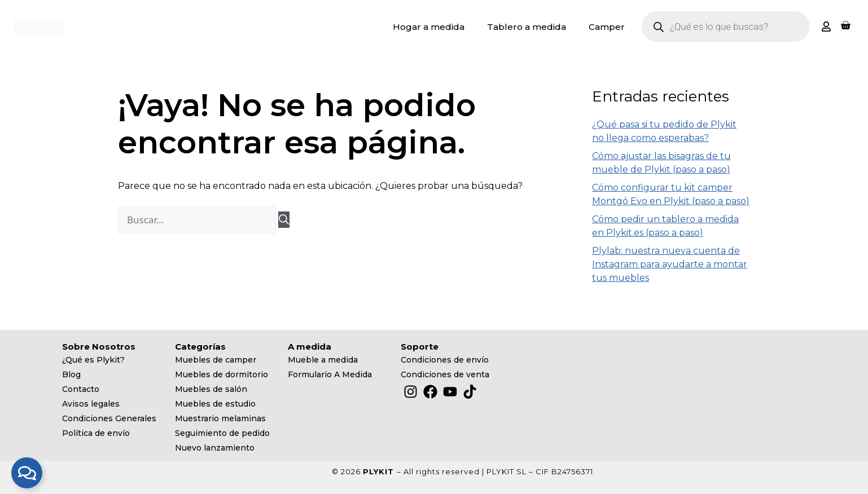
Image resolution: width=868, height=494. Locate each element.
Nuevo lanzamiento (215, 448)
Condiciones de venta (445, 374)
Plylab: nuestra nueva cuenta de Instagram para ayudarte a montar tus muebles (670, 264)
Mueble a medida (323, 360)
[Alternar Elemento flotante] (27, 473)
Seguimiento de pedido (222, 433)
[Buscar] (284, 220)
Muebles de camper (216, 360)
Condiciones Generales (109, 418)
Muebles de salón (211, 389)
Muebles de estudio (215, 404)
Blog (71, 374)
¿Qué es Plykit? (93, 360)
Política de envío (96, 433)
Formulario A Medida (330, 374)
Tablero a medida (527, 27)
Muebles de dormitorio (222, 374)
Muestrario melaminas (220, 418)
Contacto (81, 389)
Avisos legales (91, 404)
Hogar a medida (429, 27)
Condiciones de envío (445, 360)
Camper (607, 27)
